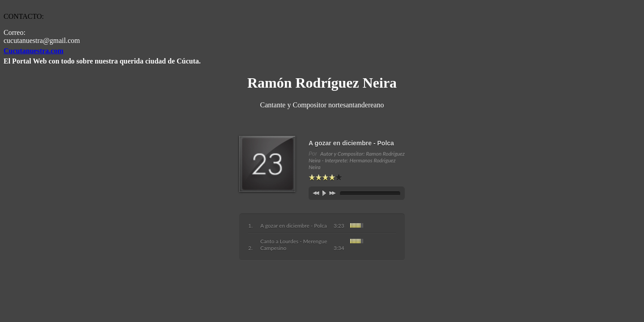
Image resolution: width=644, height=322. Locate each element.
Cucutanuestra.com (34, 51)
